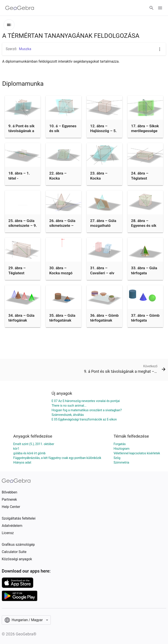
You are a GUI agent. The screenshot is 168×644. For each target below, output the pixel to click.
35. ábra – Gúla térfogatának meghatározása (63, 320)
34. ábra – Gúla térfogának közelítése (21, 320)
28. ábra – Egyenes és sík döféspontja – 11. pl (144, 228)
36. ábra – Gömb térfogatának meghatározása (104, 320)
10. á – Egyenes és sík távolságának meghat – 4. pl (63, 133)
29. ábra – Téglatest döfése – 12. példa (19, 275)
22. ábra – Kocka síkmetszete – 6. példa (64, 181)
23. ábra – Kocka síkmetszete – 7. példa (104, 181)
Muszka (25, 49)
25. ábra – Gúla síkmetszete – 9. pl (23, 226)
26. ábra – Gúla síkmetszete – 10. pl (62, 226)
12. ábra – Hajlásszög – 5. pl (103, 131)
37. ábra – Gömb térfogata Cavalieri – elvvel (145, 323)
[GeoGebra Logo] (20, 8)
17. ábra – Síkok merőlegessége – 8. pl (145, 131)
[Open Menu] (160, 8)
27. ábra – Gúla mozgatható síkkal (103, 226)
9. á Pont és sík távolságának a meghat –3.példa (21, 133)
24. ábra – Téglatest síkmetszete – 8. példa (145, 181)
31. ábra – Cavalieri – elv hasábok (102, 273)
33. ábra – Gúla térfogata (144, 270)
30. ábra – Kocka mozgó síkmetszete (61, 273)
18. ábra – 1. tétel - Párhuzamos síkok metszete (21, 181)
